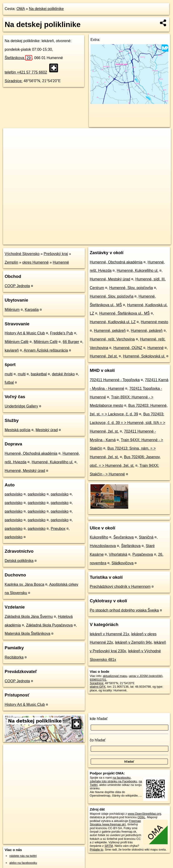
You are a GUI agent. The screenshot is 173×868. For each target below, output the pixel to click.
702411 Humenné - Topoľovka (115, 380)
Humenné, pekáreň (110, 331)
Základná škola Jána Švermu (29, 617)
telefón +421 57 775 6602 (26, 72)
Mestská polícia (17, 430)
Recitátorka (14, 657)
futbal (9, 382)
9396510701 (98, 680)
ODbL (141, 817)
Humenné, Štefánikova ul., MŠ (125, 313)
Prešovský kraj (56, 254)
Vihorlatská (118, 554)
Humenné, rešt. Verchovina (112, 339)
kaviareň (12, 350)
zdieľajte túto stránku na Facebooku (113, 781)
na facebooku (122, 778)
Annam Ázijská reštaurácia (46, 350)
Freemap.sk (114, 241)
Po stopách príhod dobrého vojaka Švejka (124, 610)
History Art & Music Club (25, 333)
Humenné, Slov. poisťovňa (131, 288)
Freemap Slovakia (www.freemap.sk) (115, 823)
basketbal (39, 374)
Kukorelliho (99, 537)
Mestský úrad (47, 430)
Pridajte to (97, 849)
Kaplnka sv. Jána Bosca (24, 584)
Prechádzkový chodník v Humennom (120, 587)
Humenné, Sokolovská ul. (144, 356)
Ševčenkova (123, 537)
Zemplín (11, 262)
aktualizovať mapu (115, 676)
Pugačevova (143, 554)
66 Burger (71, 342)
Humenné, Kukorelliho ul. (53, 462)
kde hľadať (99, 719)
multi (9, 374)
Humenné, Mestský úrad (25, 471)
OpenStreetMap (90, 241)
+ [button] (11, 136)
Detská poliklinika (19, 561)
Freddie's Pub (62, 333)
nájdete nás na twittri (23, 856)
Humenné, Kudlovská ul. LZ (113, 322)
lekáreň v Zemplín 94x (133, 642)
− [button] (11, 143)
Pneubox (58, 529)
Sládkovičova (122, 563)
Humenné (61, 262)
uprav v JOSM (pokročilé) (145, 676)
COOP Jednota (17, 286)
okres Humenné (36, 262)
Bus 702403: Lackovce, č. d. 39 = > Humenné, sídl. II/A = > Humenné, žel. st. (128, 423)
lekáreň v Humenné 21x (109, 634)
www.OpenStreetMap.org (144, 814)
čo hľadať (98, 740)
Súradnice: (14, 81)
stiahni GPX (98, 687)
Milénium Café (17, 342)
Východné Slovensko (22, 254)
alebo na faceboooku (23, 863)
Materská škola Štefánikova (28, 634)
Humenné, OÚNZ (128, 348)
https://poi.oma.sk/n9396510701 (150, 241)
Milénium (12, 310)
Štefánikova (18, 58)
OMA (21, 9)
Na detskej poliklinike (46, 9)
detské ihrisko (63, 374)
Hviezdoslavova (103, 546)
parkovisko (14, 494)
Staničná (146, 537)
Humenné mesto (154, 322)
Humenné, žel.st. (104, 356)
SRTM (109, 846)
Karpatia (32, 310)
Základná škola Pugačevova (49, 625)
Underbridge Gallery (21, 406)
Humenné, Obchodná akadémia (31, 453)
